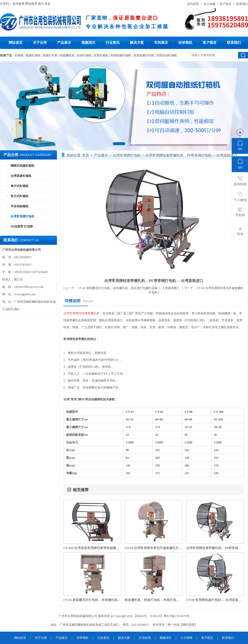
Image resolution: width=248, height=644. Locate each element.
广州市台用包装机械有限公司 (78, 616)
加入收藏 (209, 4)
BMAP (141, 616)
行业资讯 (113, 43)
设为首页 (193, 4)
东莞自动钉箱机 (167, 55)
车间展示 (161, 43)
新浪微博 (19, 4)
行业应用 (145, 638)
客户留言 (226, 4)
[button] (119, 144)
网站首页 (16, 43)
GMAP (156, 616)
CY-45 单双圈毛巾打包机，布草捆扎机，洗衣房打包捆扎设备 (112, 288)
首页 (86, 155)
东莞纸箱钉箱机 (121, 55)
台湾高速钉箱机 (21, 176)
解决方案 (137, 43)
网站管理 (188, 625)
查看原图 (171, 288)
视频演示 (88, 43)
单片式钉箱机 (20, 186)
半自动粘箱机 (20, 206)
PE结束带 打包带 (22, 227)
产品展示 (64, 43)
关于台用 (40, 43)
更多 (48, 4)
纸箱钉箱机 (33, 55)
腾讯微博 (31, 4)
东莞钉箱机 (101, 55)
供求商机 (185, 43)
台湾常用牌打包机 (23, 216)
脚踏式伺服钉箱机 (23, 166)
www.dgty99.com (25, 294)
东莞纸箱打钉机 (144, 55)
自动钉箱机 (84, 55)
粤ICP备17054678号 (177, 616)
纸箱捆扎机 (67, 55)
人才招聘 (186, 638)
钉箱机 (19, 55)
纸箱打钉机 (50, 55)
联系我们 (242, 4)
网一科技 (174, 625)
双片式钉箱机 (20, 196)
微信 (41, 4)
